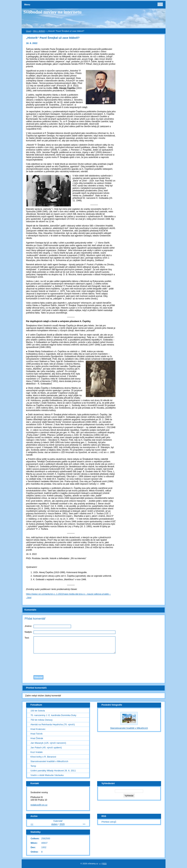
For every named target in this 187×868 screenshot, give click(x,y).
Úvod (29, 31)
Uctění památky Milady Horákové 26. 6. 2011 (53, 771)
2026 (62, 824)
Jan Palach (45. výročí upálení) (46, 748)
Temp (33, 766)
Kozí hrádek (37, 752)
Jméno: (28, 626)
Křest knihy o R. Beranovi (43, 757)
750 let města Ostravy (42, 720)
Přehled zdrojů (109, 822)
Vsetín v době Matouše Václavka (47, 775)
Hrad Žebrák (37, 738)
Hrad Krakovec (38, 729)
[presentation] (94, 663)
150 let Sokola (38, 711)
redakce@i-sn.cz (39, 805)
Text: (27, 638)
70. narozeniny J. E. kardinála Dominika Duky (53, 715)
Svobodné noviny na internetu (53, 12)
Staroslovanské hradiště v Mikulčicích (49, 761)
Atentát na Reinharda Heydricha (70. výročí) (53, 724)
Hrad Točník (37, 734)
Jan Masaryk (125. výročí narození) (48, 743)
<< (32, 824)
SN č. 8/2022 (39, 31)
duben (55, 824)
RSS (104, 864)
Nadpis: (29, 632)
